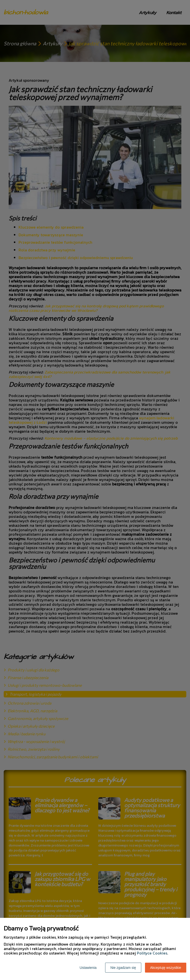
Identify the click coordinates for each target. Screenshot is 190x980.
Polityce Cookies (152, 953)
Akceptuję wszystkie (166, 968)
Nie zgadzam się (123, 968)
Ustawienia (88, 968)
